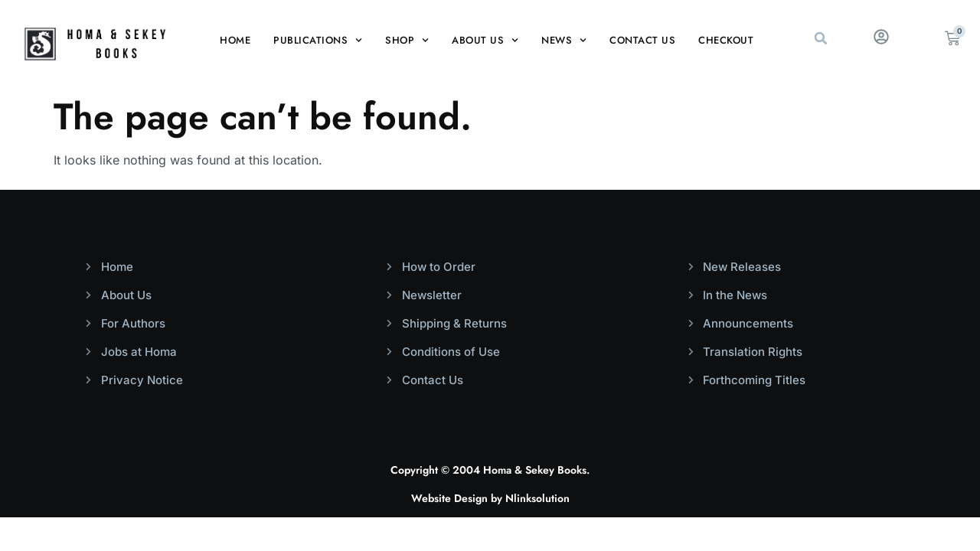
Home (235, 40)
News (564, 40)
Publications (318, 40)
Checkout (726, 40)
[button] (821, 38)
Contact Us (642, 40)
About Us (485, 40)
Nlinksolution (537, 498)
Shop (407, 40)
